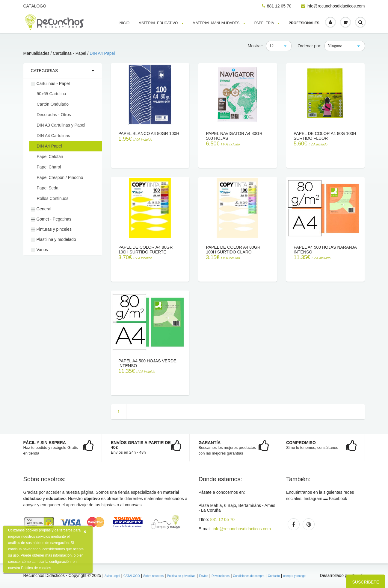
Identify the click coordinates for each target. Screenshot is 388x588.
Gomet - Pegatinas (51, 219)
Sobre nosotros (153, 576)
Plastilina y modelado (53, 240)
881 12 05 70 (277, 6)
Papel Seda (48, 188)
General (41, 209)
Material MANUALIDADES (219, 23)
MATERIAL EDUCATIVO (161, 23)
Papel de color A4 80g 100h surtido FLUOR (325, 136)
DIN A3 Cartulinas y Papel (61, 125)
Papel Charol (49, 167)
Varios (40, 250)
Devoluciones (221, 576)
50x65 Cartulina (52, 94)
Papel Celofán (50, 157)
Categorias (44, 71)
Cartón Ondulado (53, 104)
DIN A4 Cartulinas (53, 136)
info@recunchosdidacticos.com (333, 6)
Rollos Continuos (53, 198)
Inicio (124, 23)
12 (271, 46)
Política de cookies (36, 568)
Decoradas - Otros (54, 115)
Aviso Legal (112, 576)
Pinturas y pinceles (51, 229)
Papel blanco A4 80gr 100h (149, 133)
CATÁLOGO (35, 6)
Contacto (274, 576)
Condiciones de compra (249, 576)
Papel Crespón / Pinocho (60, 177)
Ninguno (335, 46)
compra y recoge (294, 576)
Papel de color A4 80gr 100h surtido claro (233, 250)
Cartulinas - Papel (50, 84)
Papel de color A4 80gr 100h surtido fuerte (145, 250)
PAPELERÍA (267, 23)
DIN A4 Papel (102, 53)
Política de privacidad (181, 576)
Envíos (204, 576)
